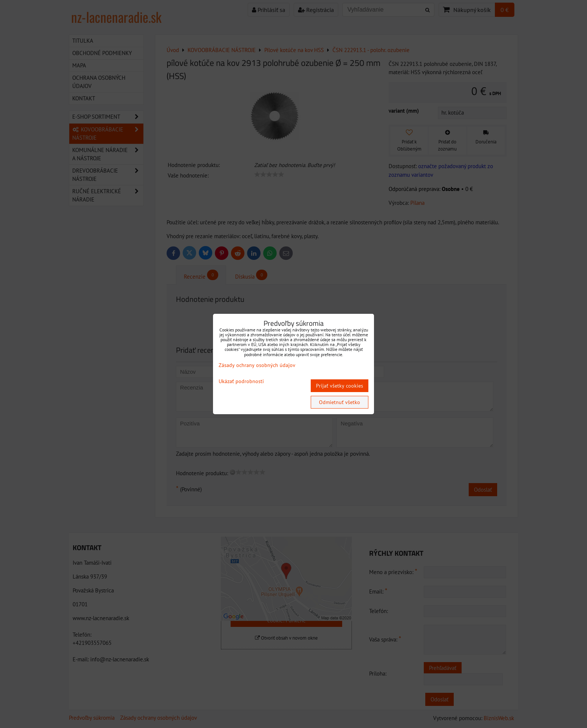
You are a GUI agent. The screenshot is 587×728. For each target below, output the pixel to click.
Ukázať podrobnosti (241, 381)
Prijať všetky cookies (340, 386)
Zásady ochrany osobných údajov (257, 365)
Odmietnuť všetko (340, 402)
